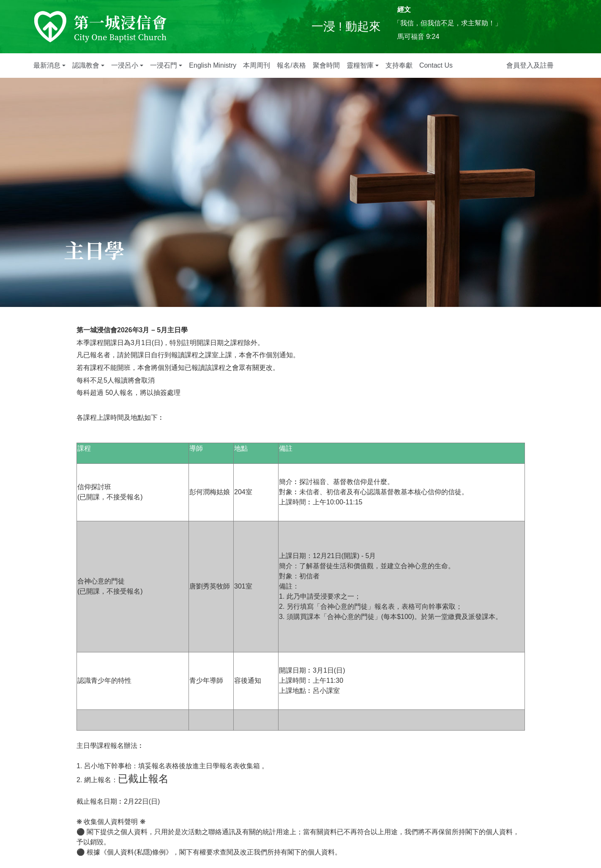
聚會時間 (326, 65)
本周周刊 (257, 65)
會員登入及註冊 (530, 65)
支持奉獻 (399, 65)
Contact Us (436, 65)
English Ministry (213, 65)
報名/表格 (291, 65)
